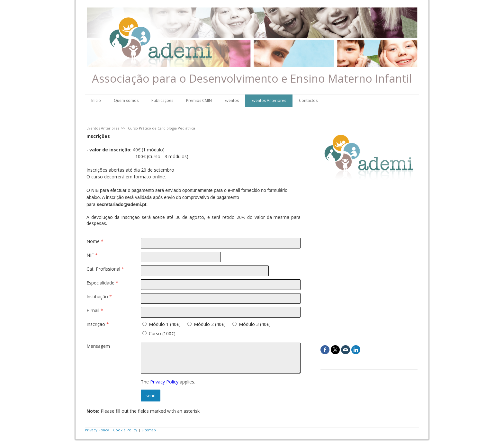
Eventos (232, 100)
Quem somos (126, 100)
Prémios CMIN (199, 100)
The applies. (168, 382)
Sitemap (149, 430)
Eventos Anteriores (269, 100)
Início (96, 100)
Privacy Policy (164, 382)
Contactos (308, 100)
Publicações (162, 100)
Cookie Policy (125, 430)
